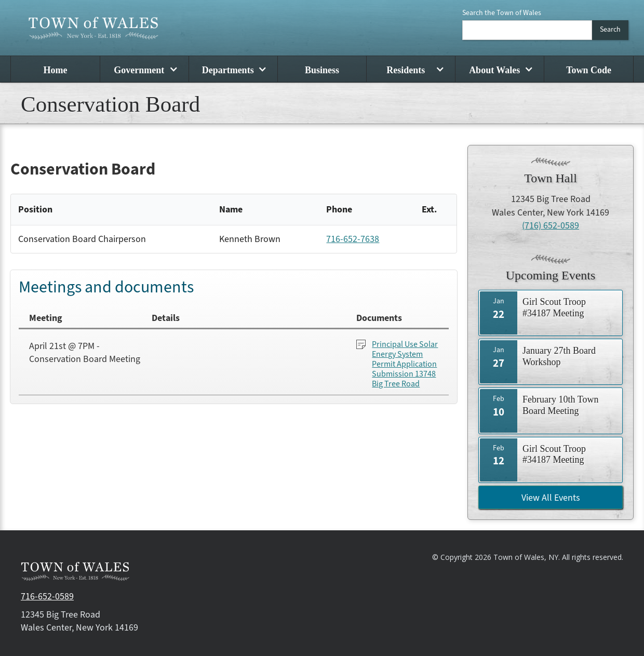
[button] (144, 69)
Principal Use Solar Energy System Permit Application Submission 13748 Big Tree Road (405, 365)
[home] (93, 28)
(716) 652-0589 (551, 226)
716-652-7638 (353, 239)
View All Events (551, 498)
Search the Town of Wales (502, 13)
